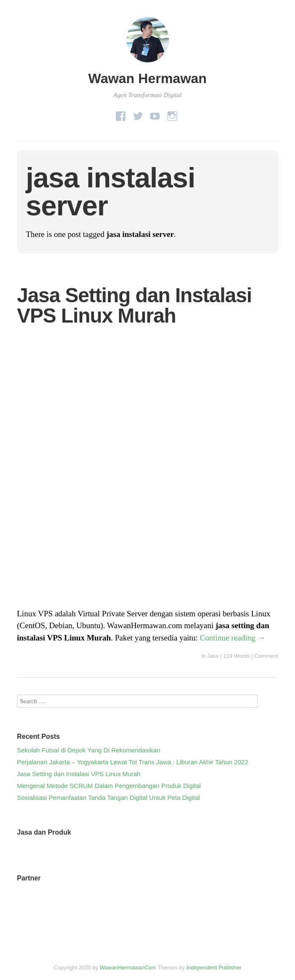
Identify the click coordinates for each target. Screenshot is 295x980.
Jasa (213, 656)
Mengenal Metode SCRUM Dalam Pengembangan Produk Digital (109, 786)
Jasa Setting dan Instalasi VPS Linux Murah (134, 305)
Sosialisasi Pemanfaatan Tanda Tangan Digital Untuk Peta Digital (108, 798)
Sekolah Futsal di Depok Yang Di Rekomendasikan (89, 750)
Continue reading (233, 638)
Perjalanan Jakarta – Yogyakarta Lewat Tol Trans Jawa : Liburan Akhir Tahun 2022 (132, 762)
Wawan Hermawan (148, 78)
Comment (266, 656)
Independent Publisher (214, 967)
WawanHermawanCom (128, 967)
